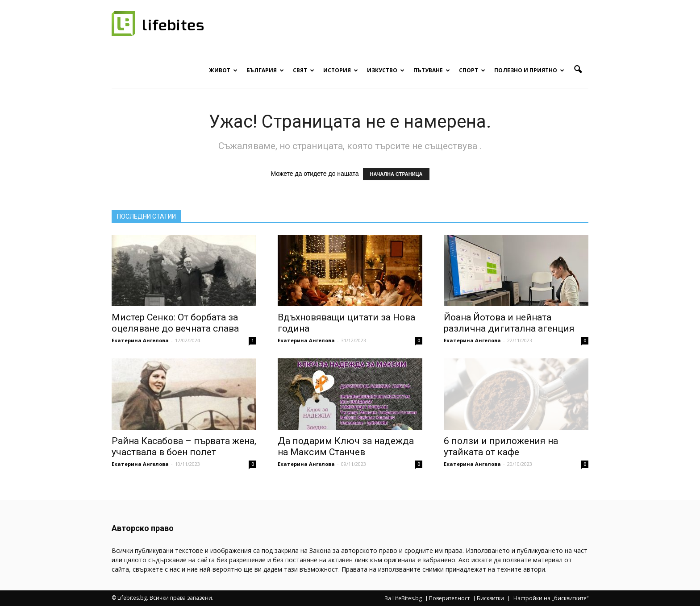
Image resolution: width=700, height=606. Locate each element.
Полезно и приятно (529, 70)
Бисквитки (490, 598)
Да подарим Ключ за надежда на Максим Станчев (346, 446)
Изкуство (386, 70)
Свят (304, 70)
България (265, 70)
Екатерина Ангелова (140, 340)
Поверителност (449, 598)
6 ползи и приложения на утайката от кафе (501, 446)
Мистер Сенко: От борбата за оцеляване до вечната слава (175, 323)
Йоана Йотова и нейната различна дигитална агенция (509, 323)
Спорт (472, 70)
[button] (578, 70)
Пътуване (432, 70)
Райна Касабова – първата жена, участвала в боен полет (184, 446)
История (341, 70)
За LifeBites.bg (403, 598)
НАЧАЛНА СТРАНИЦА (396, 174)
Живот (223, 70)
